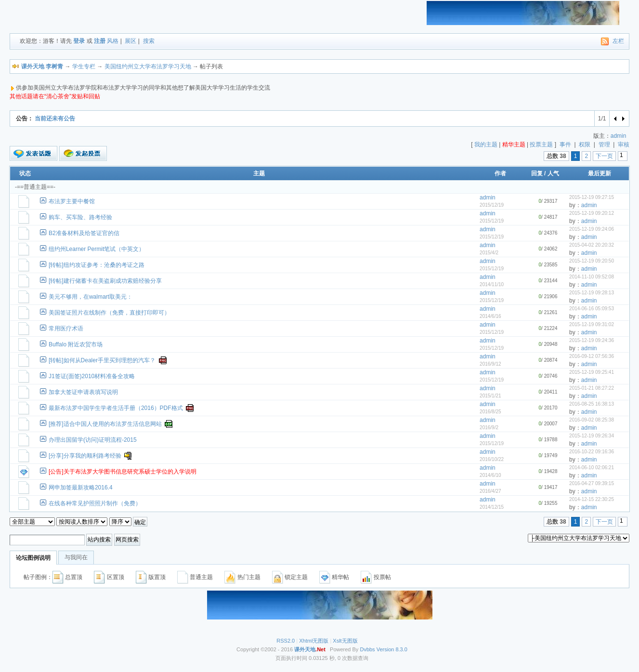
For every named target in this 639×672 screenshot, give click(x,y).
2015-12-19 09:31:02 (592, 324)
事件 (565, 145)
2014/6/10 (490, 475)
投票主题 (541, 145)
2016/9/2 (489, 428)
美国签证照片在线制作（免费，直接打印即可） (109, 313)
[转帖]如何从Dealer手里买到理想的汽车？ (102, 360)
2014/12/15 (492, 507)
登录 (79, 41)
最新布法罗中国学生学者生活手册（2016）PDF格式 (116, 408)
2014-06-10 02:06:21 (592, 468)
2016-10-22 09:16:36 (592, 452)
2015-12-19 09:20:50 (592, 261)
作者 (500, 173)
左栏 (618, 41)
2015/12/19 (492, 205)
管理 (604, 145)
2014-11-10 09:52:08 (592, 277)
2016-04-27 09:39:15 (592, 483)
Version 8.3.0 (392, 649)
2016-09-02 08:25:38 (592, 420)
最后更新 (600, 173)
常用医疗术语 (66, 329)
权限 (585, 145)
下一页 (604, 156)
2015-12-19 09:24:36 (592, 340)
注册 (100, 41)
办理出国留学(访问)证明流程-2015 (93, 440)
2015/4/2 (489, 253)
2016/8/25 (490, 412)
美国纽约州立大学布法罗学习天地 (148, 66)
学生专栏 (84, 66)
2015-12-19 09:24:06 (592, 229)
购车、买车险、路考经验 (80, 217)
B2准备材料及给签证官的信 (84, 233)
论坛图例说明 (33, 558)
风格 (113, 41)
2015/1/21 (490, 396)
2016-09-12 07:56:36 (592, 356)
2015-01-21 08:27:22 (592, 388)
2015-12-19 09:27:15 (592, 197)
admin (619, 136)
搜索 (149, 41)
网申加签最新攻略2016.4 (81, 488)
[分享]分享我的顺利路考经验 (85, 456)
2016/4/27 (490, 491)
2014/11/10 (492, 284)
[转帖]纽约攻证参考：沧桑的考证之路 (97, 265)
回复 (537, 173)
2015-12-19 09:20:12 (592, 213)
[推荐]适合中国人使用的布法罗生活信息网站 (105, 424)
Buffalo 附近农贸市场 (76, 344)
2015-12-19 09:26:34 (592, 436)
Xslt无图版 (345, 641)
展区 (130, 41)
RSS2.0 (286, 641)
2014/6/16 (490, 316)
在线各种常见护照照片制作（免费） (95, 503)
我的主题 (486, 145)
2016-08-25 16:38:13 (592, 404)
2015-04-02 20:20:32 (592, 245)
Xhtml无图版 (314, 641)
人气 (553, 173)
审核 (624, 145)
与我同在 (76, 557)
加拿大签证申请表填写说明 (83, 392)
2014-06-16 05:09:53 (592, 309)
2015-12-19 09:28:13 (592, 293)
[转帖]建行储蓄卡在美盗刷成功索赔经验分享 (105, 281)
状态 (25, 173)
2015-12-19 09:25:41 (592, 372)
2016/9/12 (490, 364)
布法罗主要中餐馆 (72, 201)
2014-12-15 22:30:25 (592, 499)
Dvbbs (367, 649)
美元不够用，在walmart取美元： (91, 297)
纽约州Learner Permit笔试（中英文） (97, 249)
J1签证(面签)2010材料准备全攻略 (92, 376)
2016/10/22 (492, 459)
